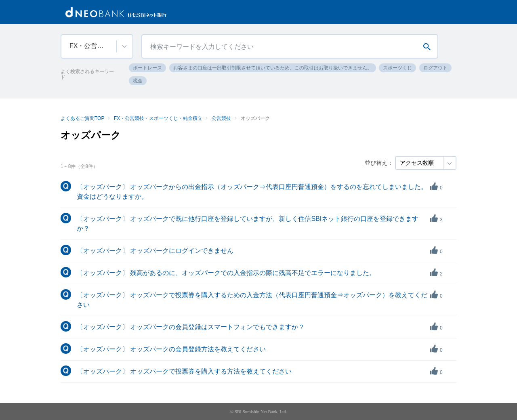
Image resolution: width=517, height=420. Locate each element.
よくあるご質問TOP (82, 118)
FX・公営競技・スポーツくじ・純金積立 (158, 118)
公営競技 (221, 118)
